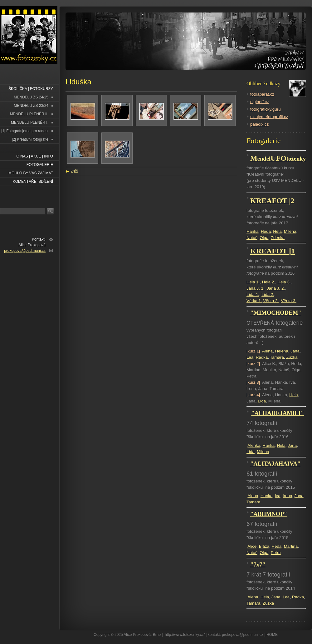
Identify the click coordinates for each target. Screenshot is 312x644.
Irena (287, 496)
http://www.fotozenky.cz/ (185, 635)
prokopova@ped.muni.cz (25, 251)
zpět (74, 171)
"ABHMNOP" (269, 514)
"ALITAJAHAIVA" (275, 464)
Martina (291, 546)
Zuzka (292, 357)
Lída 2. (268, 295)
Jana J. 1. (256, 288)
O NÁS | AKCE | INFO (35, 156)
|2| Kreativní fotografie (30, 139)
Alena (267, 351)
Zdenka (278, 238)
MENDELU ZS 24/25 (31, 97)
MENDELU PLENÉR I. (30, 122)
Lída (262, 401)
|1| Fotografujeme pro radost (25, 131)
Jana (295, 351)
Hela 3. (284, 282)
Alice (252, 546)
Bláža (264, 546)
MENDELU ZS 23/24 (31, 106)
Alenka (254, 445)
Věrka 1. (254, 301)
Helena (281, 351)
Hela (277, 231)
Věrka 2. (271, 301)
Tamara (277, 357)
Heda (266, 231)
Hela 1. (253, 282)
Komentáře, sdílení (33, 182)
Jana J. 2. (276, 288)
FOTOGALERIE (40, 165)
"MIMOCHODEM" (276, 313)
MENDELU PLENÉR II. (29, 114)
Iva (278, 496)
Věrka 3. (289, 301)
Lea (250, 357)
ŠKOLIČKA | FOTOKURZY (31, 89)
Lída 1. (253, 295)
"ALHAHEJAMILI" (278, 413)
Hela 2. (269, 282)
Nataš (252, 238)
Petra (276, 553)
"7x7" (258, 564)
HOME (272, 635)
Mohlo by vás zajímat (31, 173)
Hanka (253, 231)
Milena (290, 231)
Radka (262, 357)
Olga (264, 238)
